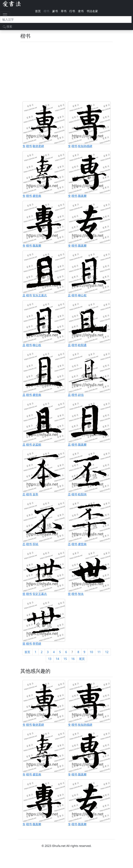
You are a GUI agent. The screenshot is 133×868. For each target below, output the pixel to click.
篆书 (55, 11)
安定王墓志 (40, 594)
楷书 (46, 11)
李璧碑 (37, 644)
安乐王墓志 (40, 295)
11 (99, 652)
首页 (38, 11)
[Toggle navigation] (5, 15)
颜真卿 (82, 196)
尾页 (82, 659)
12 (107, 652)
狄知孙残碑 (85, 146)
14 (57, 659)
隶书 (81, 11)
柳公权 (82, 295)
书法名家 (92, 11)
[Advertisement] (66, 72)
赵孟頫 (37, 445)
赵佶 (81, 395)
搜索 (8, 26)
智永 (81, 594)
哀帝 (35, 494)
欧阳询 (82, 494)
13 (50, 659)
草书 (64, 11)
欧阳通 (82, 345)
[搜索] (66, 20)
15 (65, 659)
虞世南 (37, 196)
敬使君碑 (38, 146)
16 (73, 659)
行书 (72, 11)
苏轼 (35, 544)
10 (91, 652)
